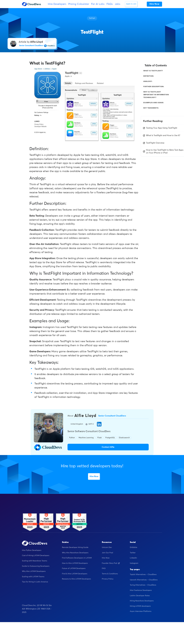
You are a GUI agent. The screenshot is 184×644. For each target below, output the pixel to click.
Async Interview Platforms (141, 611)
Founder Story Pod (111, 563)
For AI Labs (98, 4)
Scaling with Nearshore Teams (35, 561)
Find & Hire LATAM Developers (75, 574)
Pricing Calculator (79, 4)
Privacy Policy (108, 579)
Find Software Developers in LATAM (77, 558)
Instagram (134, 563)
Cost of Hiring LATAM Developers (36, 556)
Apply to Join (131, 4)
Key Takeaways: (151, 108)
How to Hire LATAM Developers (75, 563)
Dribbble (134, 548)
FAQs (110, 4)
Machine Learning (86, 438)
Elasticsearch (124, 438)
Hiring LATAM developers (140, 606)
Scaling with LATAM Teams (33, 577)
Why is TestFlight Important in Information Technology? (156, 95)
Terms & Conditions (110, 574)
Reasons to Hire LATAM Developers (76, 579)
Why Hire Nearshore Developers (75, 553)
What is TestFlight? (153, 71)
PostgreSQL (110, 438)
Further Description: (154, 87)
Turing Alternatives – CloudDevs (143, 585)
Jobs (118, 4)
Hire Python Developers (32, 550)
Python (72, 438)
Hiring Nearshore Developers (142, 601)
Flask (99, 438)
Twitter (133, 553)
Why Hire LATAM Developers (34, 571)
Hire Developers (57, 4)
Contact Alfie (108, 447)
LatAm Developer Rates (140, 596)
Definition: (149, 76)
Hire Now (94, 476)
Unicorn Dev (107, 548)
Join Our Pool (107, 553)
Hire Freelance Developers (141, 590)
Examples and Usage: (154, 103)
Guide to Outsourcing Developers (36, 566)
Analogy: (148, 81)
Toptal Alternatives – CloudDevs (143, 575)
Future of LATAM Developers (74, 569)
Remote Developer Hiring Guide (75, 548)
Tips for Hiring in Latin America (35, 582)
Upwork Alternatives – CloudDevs (144, 580)
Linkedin (133, 558)
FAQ (104, 569)
